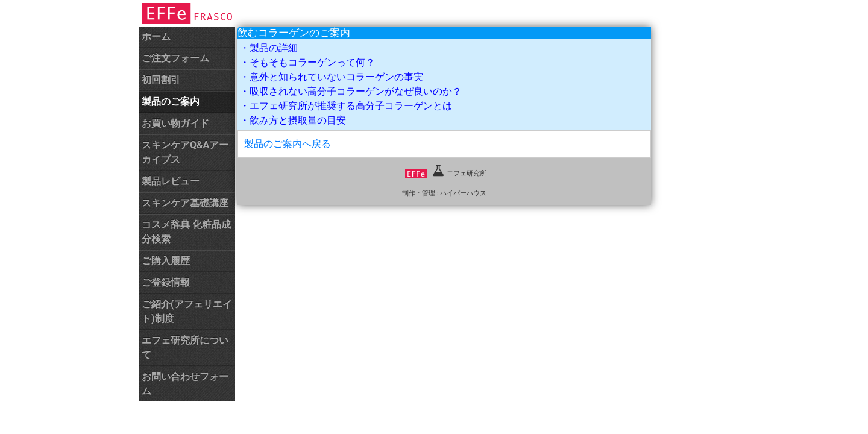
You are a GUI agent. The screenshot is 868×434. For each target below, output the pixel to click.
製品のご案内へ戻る (288, 144)
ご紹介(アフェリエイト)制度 (187, 311)
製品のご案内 (171, 102)
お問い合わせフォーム (185, 384)
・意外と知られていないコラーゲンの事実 (332, 77)
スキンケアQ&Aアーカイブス (185, 152)
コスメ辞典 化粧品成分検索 (186, 232)
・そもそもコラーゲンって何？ (307, 62)
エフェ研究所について (185, 348)
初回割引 (161, 80)
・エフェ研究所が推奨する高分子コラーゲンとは (346, 106)
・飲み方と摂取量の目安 (293, 120)
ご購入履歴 (166, 261)
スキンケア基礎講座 (185, 203)
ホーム (156, 36)
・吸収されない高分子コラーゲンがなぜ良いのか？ (351, 91)
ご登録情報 (166, 282)
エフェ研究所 (446, 173)
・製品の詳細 (269, 48)
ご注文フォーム (175, 58)
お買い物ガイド (175, 123)
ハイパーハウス (463, 193)
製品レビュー (171, 181)
